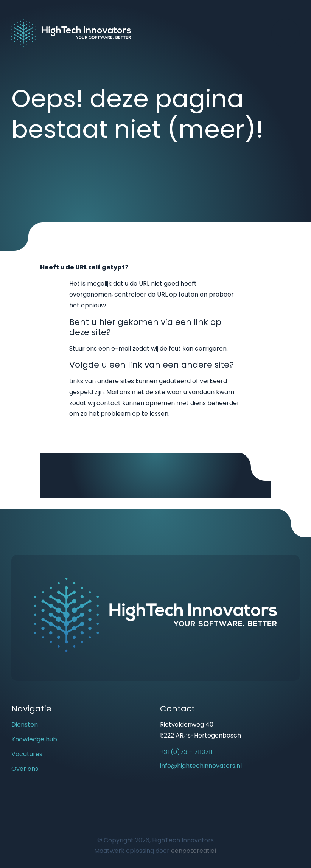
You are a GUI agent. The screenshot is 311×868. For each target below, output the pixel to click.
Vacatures (27, 754)
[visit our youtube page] (168, 794)
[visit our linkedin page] (181, 794)
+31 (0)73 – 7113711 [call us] (186, 752)
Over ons (25, 769)
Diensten (25, 724)
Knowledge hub (34, 739)
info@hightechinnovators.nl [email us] (201, 766)
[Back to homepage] (71, 32)
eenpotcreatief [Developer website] (194, 851)
